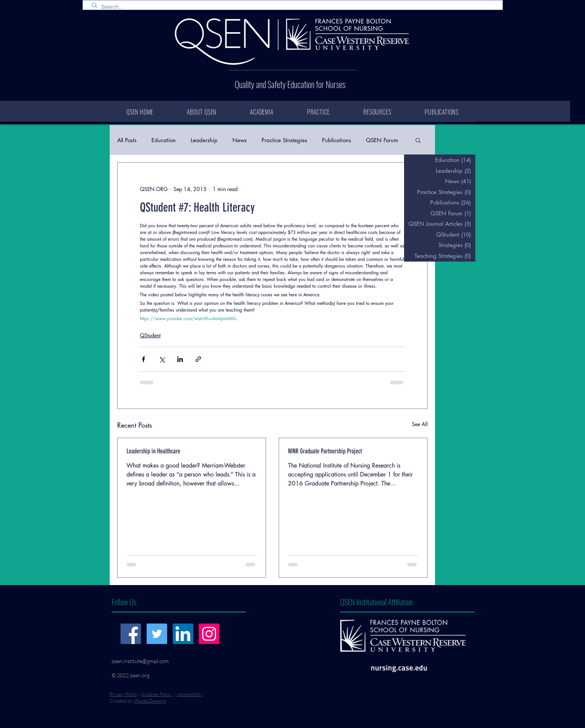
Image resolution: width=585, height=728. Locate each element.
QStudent (150, 335)
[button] (418, 140)
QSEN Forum (382, 140)
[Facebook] (131, 634)
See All (420, 424)
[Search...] (294, 7)
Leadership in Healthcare (153, 451)
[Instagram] (209, 634)
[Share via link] (198, 359)
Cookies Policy (157, 694)
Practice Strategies (284, 140)
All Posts (127, 140)
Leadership (204, 140)
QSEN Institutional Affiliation (376, 602)
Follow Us (124, 602)
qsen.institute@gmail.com (140, 661)
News (240, 140)
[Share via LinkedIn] (180, 359)
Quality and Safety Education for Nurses (290, 84)
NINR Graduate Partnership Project (325, 451)
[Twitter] (157, 634)
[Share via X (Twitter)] (162, 359)
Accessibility (190, 694)
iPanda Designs (150, 701)
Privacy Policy (124, 694)
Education (164, 140)
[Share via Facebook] (143, 359)
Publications (337, 140)
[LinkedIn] (183, 634)
